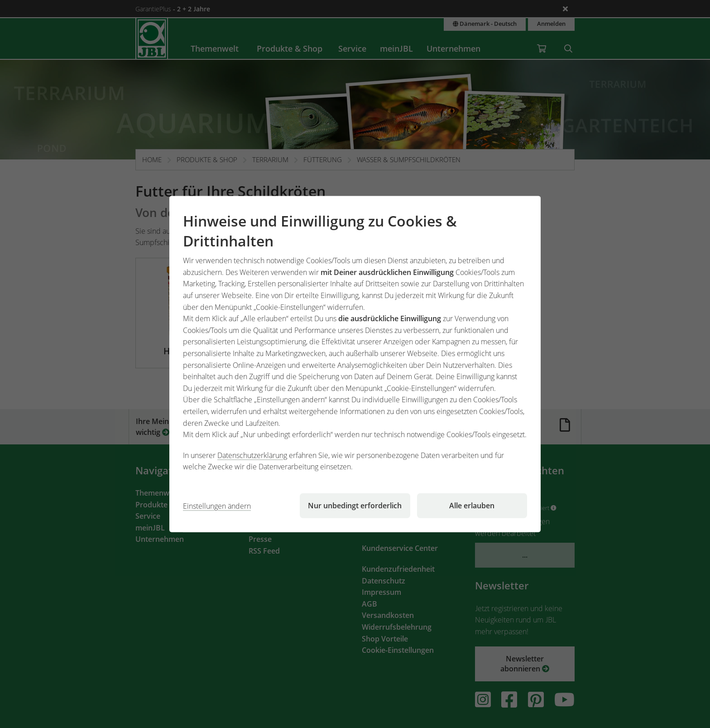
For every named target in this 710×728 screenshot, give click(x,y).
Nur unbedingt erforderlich (355, 506)
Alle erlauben (472, 506)
